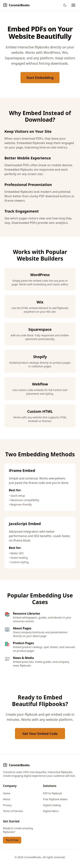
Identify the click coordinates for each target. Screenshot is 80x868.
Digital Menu (51, 811)
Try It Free (12, 840)
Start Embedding (40, 78)
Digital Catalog (52, 805)
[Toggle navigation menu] (73, 5)
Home (7, 793)
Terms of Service (13, 811)
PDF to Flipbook (53, 793)
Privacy (7, 805)
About (7, 799)
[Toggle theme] (65, 5)
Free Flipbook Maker (55, 799)
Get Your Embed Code (40, 734)
